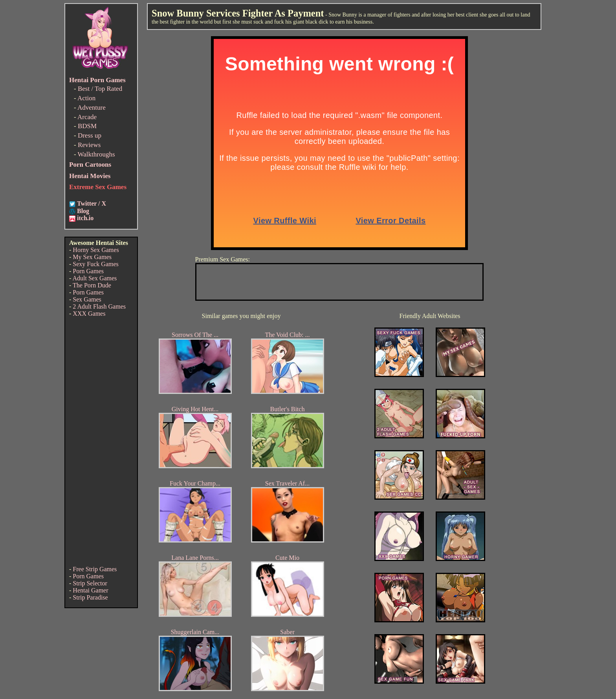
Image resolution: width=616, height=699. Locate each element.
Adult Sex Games (94, 278)
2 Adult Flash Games (99, 306)
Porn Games (88, 271)
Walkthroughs (96, 154)
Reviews (89, 145)
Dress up (90, 135)
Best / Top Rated (100, 89)
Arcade (87, 117)
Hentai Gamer (90, 590)
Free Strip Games (95, 569)
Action (86, 98)
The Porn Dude (92, 285)
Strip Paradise (90, 597)
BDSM (87, 126)
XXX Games (89, 314)
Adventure (92, 108)
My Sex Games (92, 257)
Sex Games (87, 299)
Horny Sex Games (96, 250)
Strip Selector (90, 583)
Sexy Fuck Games (95, 264)
